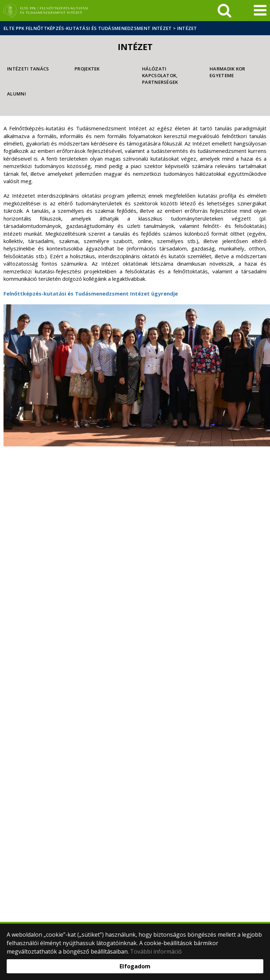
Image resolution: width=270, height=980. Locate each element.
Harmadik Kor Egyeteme (227, 72)
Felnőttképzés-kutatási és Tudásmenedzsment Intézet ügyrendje (91, 293)
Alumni (17, 94)
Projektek (87, 69)
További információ (156, 951)
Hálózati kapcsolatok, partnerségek (160, 75)
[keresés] (224, 11)
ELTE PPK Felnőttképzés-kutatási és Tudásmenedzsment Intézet (88, 28)
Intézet (187, 28)
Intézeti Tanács (28, 69)
